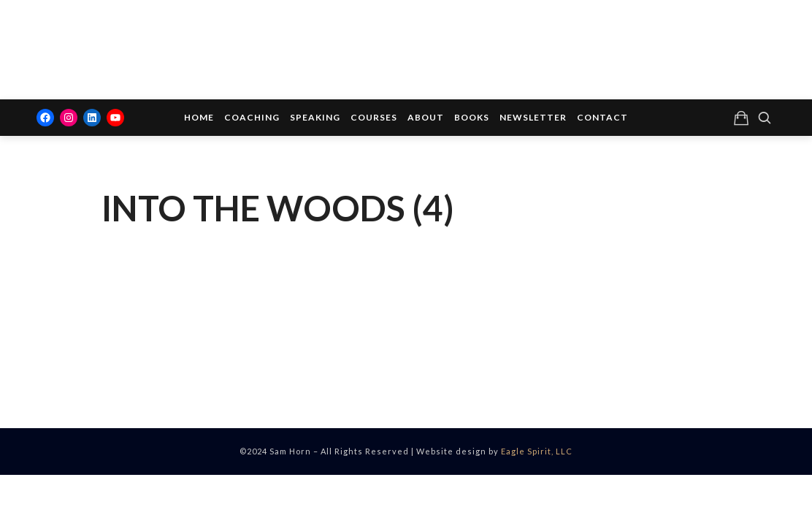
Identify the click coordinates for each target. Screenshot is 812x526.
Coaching (252, 117)
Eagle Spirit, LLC (537, 451)
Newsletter (533, 117)
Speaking (315, 117)
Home (199, 117)
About (426, 117)
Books (472, 117)
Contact (602, 117)
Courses (374, 117)
